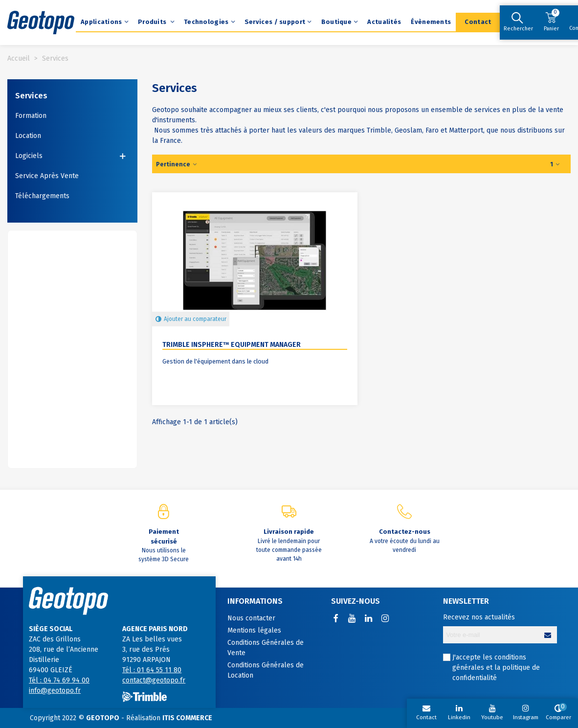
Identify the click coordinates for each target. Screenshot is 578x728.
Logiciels (29, 156)
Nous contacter (251, 618)
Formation (31, 116)
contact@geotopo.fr (154, 680)
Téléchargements (42, 196)
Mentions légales (254, 630)
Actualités (384, 22)
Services (31, 96)
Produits (153, 22)
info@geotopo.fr (55, 691)
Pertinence (177, 164)
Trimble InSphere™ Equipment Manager (232, 345)
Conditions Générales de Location (266, 670)
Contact (478, 22)
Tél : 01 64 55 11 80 (152, 670)
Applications (101, 22)
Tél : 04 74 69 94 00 (59, 680)
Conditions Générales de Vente (266, 648)
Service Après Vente (47, 176)
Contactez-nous (405, 532)
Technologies (206, 22)
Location (28, 136)
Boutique (336, 22)
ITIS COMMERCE (187, 718)
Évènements (431, 22)
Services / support (275, 22)
